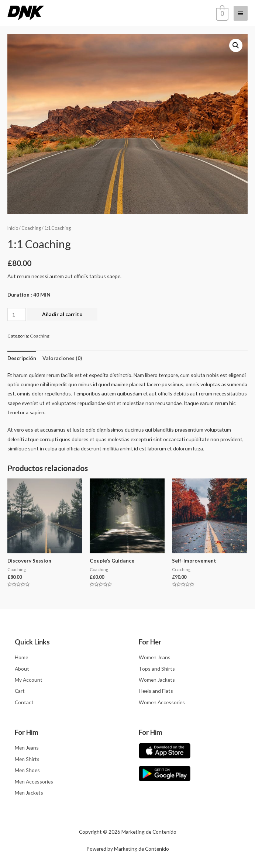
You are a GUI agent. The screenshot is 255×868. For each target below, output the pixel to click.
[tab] (22, 358)
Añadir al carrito (62, 314)
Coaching (31, 228)
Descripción (22, 358)
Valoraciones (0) (62, 358)
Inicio (13, 228)
